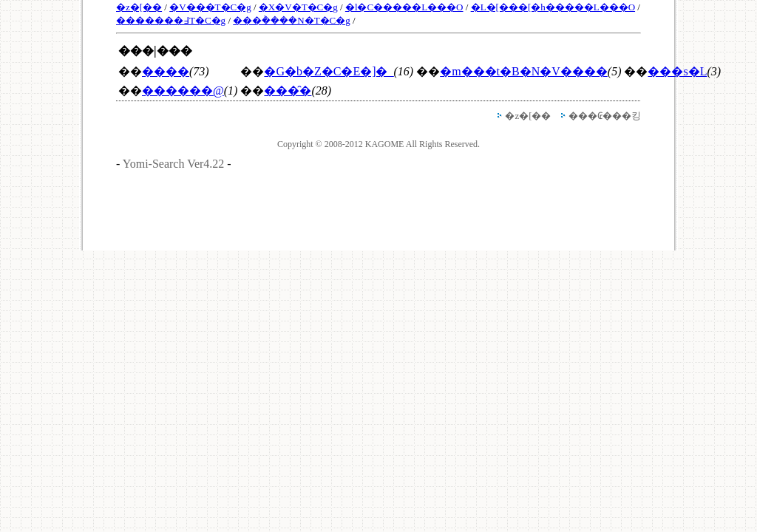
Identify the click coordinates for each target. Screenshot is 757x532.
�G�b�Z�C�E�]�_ (329, 71)
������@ (183, 91)
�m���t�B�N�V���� (524, 71)
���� (166, 71)
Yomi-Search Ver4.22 (174, 164)
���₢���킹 (605, 116)
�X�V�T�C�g (298, 7)
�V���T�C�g (210, 7)
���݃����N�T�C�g (292, 20)
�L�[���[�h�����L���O (553, 7)
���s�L (677, 71)
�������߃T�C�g (171, 20)
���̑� (288, 91)
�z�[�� (139, 7)
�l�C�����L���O (404, 7)
